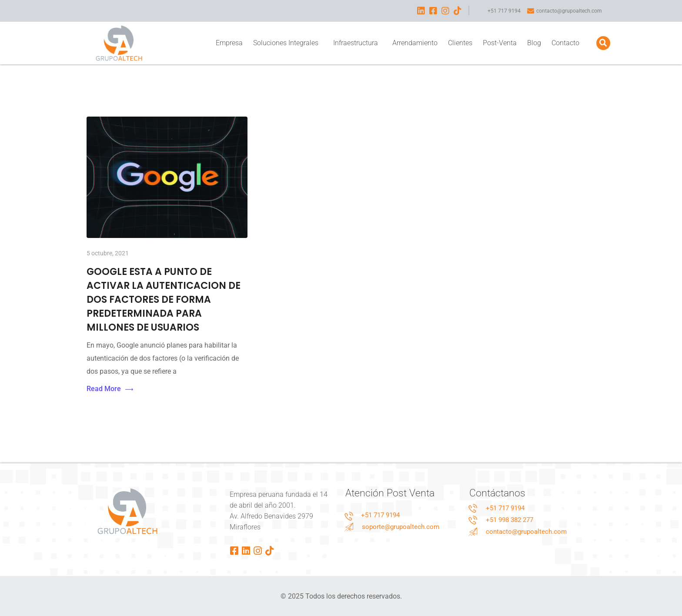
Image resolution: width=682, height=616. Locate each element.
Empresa (229, 43)
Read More (110, 389)
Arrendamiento (415, 43)
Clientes (460, 43)
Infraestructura (358, 43)
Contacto (565, 43)
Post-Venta (500, 43)
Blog (534, 43)
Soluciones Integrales (288, 43)
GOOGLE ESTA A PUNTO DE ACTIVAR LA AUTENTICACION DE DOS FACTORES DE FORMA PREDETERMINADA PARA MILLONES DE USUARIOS (164, 300)
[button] (603, 43)
